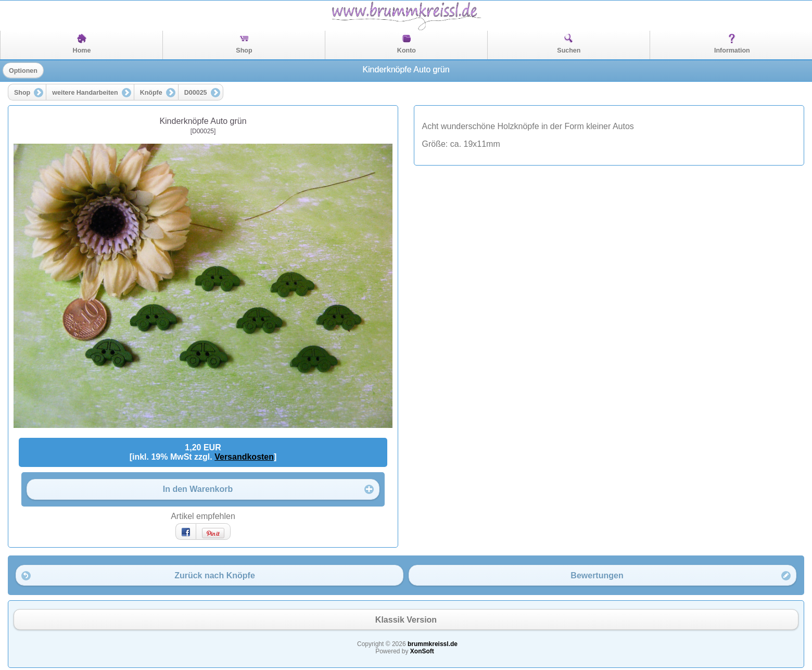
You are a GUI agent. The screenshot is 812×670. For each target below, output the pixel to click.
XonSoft (422, 651)
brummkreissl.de (433, 644)
